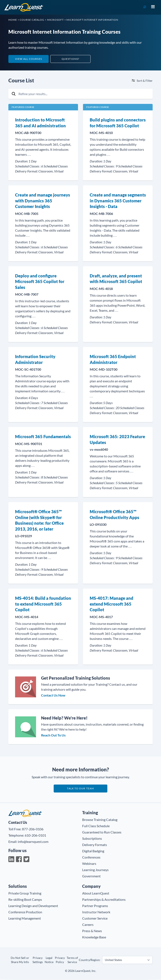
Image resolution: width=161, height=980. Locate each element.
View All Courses (29, 59)
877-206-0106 (33, 829)
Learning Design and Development (33, 906)
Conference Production (25, 912)
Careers (88, 925)
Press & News (92, 931)
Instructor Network (96, 912)
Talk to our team (80, 789)
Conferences (91, 858)
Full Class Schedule (96, 826)
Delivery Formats (95, 845)
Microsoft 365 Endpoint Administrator (113, 359)
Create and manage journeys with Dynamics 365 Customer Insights (43, 201)
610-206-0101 (35, 835)
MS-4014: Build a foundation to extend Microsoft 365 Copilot (43, 604)
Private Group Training (25, 894)
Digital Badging (93, 851)
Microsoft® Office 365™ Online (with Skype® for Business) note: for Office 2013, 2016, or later (39, 520)
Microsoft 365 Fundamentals (43, 436)
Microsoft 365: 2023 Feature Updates (117, 439)
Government (91, 876)
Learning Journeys (95, 870)
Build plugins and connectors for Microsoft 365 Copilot (118, 123)
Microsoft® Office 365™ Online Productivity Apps (114, 514)
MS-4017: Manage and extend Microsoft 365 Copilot (112, 604)
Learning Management (25, 919)
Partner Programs (95, 906)
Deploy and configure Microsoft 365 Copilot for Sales (40, 281)
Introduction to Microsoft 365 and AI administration (40, 123)
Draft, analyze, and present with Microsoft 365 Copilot (116, 279)
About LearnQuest (96, 894)
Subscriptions (92, 839)
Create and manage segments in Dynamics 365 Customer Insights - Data (118, 201)
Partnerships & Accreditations (104, 900)
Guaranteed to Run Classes (102, 833)
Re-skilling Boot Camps (25, 900)
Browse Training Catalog (100, 820)
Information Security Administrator (35, 359)
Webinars (89, 864)
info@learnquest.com (33, 842)
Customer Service (95, 919)
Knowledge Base (94, 937)
